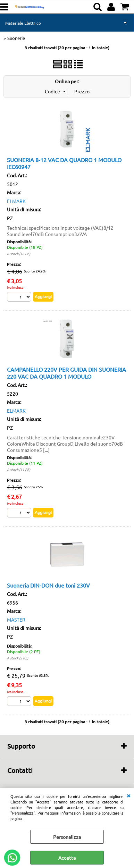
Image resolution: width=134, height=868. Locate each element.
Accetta (67, 858)
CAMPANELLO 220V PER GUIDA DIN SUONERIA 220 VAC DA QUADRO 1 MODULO (66, 373)
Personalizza (67, 837)
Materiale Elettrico (23, 23)
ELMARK (16, 201)
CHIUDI (128, 795)
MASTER (16, 620)
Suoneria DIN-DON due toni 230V (48, 585)
